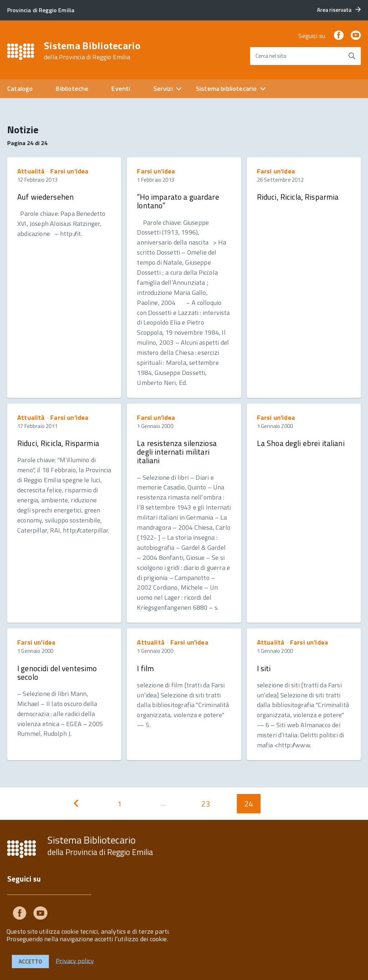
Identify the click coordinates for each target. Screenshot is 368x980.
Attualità (31, 171)
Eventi (121, 89)
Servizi (163, 89)
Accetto (30, 962)
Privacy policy (75, 960)
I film (145, 668)
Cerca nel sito (271, 56)
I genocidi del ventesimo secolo (57, 673)
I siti (264, 668)
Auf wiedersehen (45, 197)
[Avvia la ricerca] (352, 56)
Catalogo (20, 89)
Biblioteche (72, 89)
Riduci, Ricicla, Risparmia (298, 197)
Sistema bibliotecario (226, 89)
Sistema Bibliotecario (92, 51)
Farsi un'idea (69, 171)
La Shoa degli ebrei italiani (301, 443)
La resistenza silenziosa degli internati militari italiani (177, 452)
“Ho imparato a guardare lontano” (178, 201)
